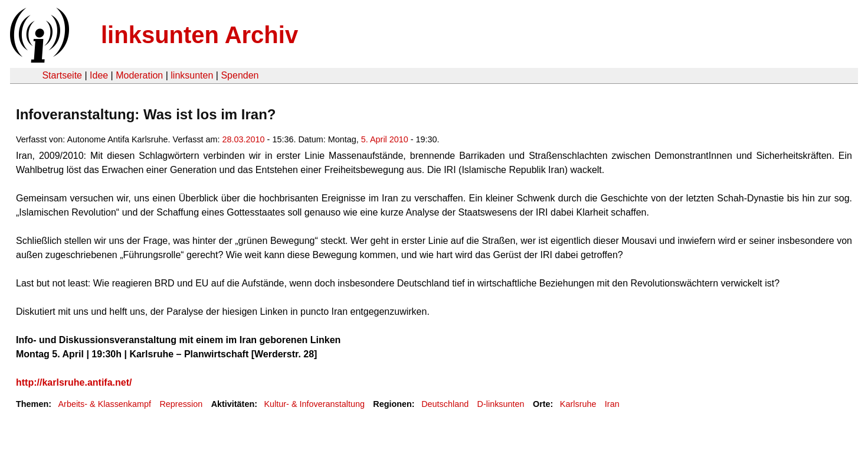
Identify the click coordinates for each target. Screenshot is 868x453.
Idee (99, 75)
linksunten (192, 75)
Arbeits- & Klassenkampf (104, 404)
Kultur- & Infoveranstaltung (315, 404)
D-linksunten (501, 404)
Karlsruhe (578, 404)
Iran (612, 404)
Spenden (240, 75)
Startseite (62, 75)
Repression (181, 404)
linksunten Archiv (199, 35)
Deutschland (445, 404)
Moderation (139, 75)
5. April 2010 (385, 139)
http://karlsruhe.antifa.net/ (74, 382)
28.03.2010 (244, 139)
